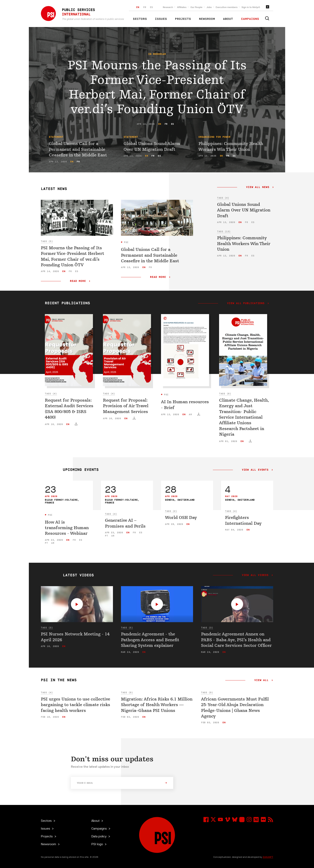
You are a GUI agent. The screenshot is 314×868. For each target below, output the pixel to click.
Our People (196, 7)
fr (166, 124)
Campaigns (250, 19)
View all (261, 680)
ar (190, 414)
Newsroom (207, 19)
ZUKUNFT (268, 857)
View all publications (246, 303)
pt (46, 543)
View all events (255, 470)
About (228, 19)
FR (145, 7)
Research (168, 7)
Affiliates (182, 7)
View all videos (255, 575)
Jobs (209, 7)
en (160, 124)
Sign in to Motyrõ (251, 7)
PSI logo (98, 844)
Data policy (99, 836)
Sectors (140, 19)
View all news (258, 187)
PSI (126, 242)
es (173, 124)
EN (138, 7)
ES (151, 7)
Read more (78, 281)
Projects (183, 19)
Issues (161, 19)
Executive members (227, 7)
